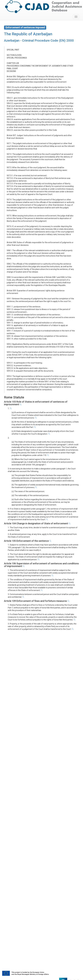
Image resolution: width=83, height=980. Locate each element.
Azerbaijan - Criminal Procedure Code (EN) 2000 (39, 41)
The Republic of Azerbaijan (28, 34)
